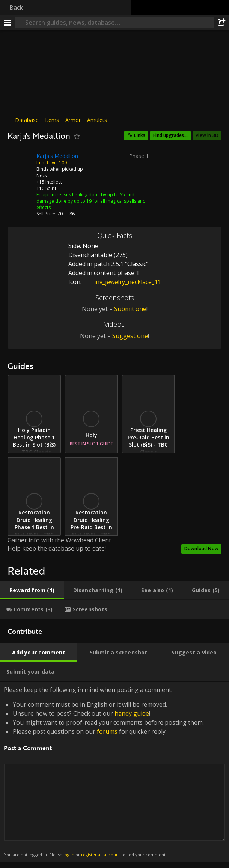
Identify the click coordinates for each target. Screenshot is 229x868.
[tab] (32, 590)
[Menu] (8, 23)
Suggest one (130, 336)
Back (16, 8)
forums (107, 731)
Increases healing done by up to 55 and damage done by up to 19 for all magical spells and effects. (91, 201)
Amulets (97, 120)
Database (27, 120)
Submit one (130, 309)
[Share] (221, 23)
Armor (73, 120)
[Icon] (20, 162)
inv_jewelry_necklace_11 (122, 282)
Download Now (201, 548)
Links (140, 135)
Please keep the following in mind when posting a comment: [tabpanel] (114, 772)
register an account (101, 855)
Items (52, 120)
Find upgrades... (170, 135)
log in (69, 855)
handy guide (132, 713)
